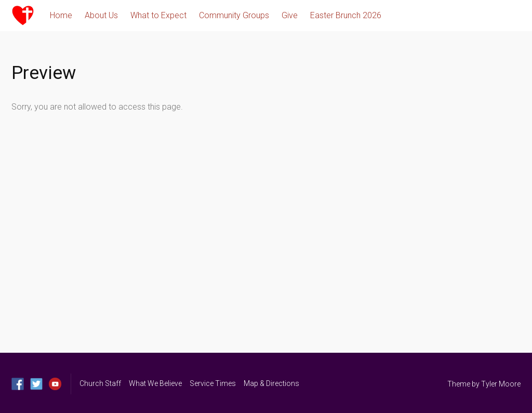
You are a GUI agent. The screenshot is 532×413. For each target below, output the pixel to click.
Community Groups (234, 15)
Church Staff (100, 383)
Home (61, 15)
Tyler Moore (501, 384)
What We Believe (155, 383)
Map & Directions (271, 383)
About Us (101, 15)
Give (290, 15)
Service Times (213, 383)
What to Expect (158, 15)
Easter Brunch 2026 (346, 15)
